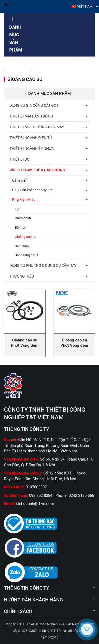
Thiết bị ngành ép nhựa (32, 149)
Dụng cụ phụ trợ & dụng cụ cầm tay (43, 265)
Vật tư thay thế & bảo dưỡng (47, 63)
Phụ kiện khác (17, 70)
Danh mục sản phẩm (16, 35)
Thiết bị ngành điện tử (31, 138)
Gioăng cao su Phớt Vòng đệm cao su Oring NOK (74, 345)
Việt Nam (85, 6)
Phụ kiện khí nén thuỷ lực (32, 190)
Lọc (18, 209)
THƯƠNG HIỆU (22, 276)
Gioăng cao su (25, 237)
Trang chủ (12, 63)
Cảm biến (20, 180)
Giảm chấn (23, 218)
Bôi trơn (20, 228)
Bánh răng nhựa (27, 255)
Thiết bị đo (20, 159)
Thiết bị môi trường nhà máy (37, 127)
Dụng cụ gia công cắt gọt (34, 105)
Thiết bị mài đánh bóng (31, 116)
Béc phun (22, 246)
